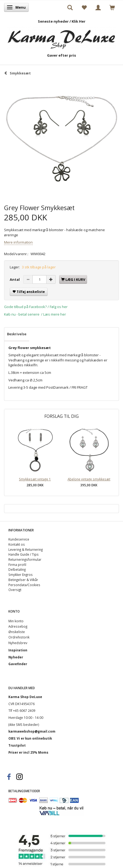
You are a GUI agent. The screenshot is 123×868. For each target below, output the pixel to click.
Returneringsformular (25, 559)
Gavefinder (18, 664)
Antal (15, 279)
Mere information (18, 242)
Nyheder (16, 657)
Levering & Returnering (26, 549)
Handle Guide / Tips (24, 554)
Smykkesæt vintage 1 (35, 479)
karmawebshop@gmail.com (32, 731)
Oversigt (15, 590)
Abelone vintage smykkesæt (89, 479)
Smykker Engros (21, 575)
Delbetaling (17, 569)
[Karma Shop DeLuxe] (62, 37)
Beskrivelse (17, 334)
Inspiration (18, 650)
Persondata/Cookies (24, 585)
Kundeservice (19, 539)
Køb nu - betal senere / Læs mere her (35, 314)
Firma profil (17, 565)
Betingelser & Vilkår (23, 580)
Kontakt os (17, 544)
